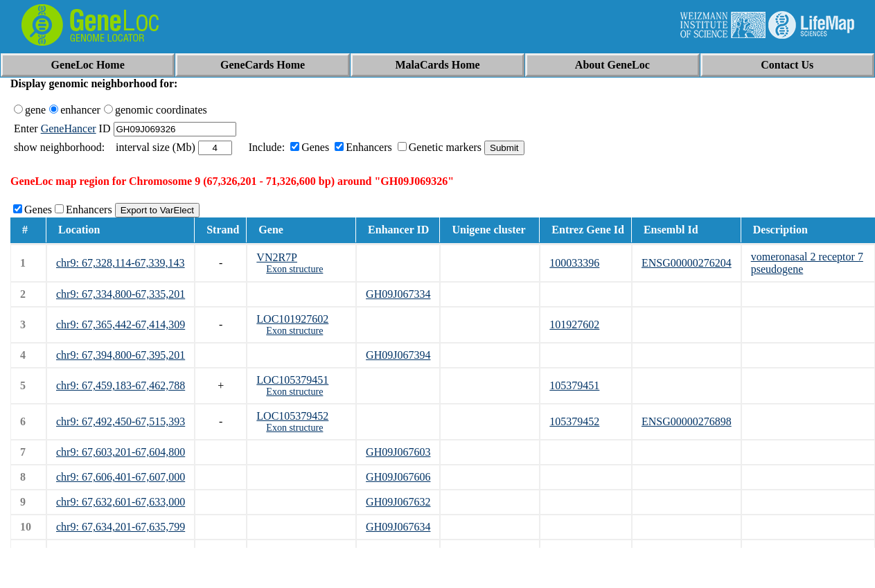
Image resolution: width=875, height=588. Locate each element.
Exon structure (294, 269)
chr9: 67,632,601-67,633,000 (121, 502)
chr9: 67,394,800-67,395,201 (121, 355)
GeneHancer (69, 128)
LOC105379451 (292, 380)
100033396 (574, 263)
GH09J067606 (398, 477)
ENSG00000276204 (687, 263)
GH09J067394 (398, 355)
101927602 (574, 324)
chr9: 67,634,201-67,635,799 (121, 527)
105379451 (574, 385)
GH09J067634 (398, 527)
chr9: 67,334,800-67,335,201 (121, 294)
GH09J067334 (398, 294)
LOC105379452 (292, 416)
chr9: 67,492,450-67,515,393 (121, 421)
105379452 (574, 421)
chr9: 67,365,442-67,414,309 (121, 324)
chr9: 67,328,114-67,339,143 (121, 263)
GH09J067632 (398, 502)
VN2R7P (277, 257)
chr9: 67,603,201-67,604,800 (121, 452)
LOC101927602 (292, 319)
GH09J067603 (398, 452)
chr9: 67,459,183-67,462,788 (121, 385)
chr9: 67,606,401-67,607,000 (121, 477)
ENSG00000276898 (687, 421)
